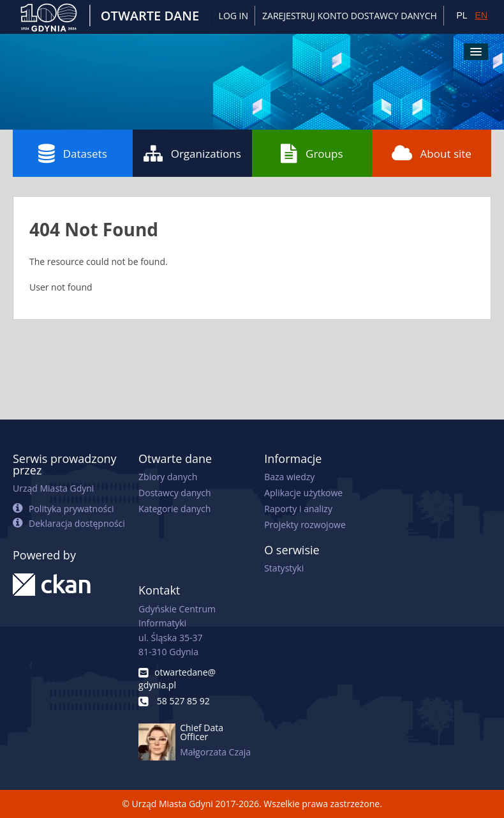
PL (462, 15)
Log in (233, 16)
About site (432, 153)
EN (481, 15)
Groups (312, 153)
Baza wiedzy (289, 477)
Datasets (73, 153)
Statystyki (284, 568)
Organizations (192, 153)
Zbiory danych (168, 477)
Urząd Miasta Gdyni (53, 488)
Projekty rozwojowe (305, 525)
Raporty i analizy (298, 509)
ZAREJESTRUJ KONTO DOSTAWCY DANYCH (350, 16)
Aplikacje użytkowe (303, 493)
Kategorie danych (174, 509)
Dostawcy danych (174, 493)
